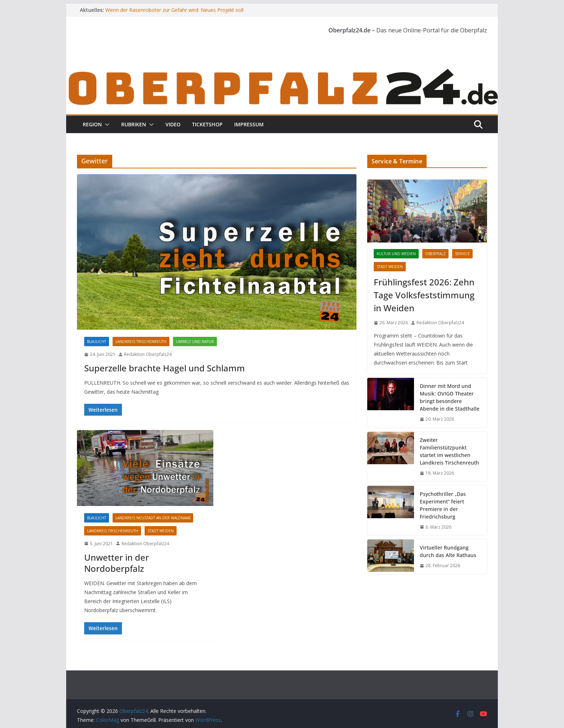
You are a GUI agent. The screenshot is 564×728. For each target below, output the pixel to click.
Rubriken (134, 124)
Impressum (249, 124)
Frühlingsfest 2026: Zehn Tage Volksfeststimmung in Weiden (424, 295)
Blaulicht (97, 342)
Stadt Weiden (161, 531)
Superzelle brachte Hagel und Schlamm (165, 368)
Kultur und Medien (396, 254)
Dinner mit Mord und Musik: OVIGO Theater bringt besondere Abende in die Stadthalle (450, 397)
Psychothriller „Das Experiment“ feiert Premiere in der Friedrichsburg (443, 505)
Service (462, 254)
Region (92, 124)
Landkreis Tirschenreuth (141, 342)
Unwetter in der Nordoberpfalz (117, 563)
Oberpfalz (435, 254)
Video (173, 124)
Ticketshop (207, 124)
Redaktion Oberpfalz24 (148, 354)
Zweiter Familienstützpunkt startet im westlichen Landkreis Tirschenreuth (449, 451)
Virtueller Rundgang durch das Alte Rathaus (448, 551)
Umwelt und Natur (195, 342)
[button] (106, 125)
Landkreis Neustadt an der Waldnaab (153, 518)
